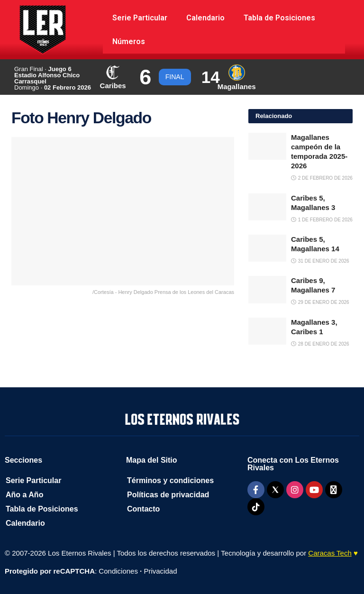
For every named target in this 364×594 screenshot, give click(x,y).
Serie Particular (140, 18)
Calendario (205, 18)
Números (129, 41)
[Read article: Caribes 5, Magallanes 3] (267, 207)
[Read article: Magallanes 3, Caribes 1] (267, 331)
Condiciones (118, 571)
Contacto (143, 509)
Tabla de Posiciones (279, 18)
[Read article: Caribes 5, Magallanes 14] (267, 248)
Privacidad (160, 571)
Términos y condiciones (170, 480)
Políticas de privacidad (168, 495)
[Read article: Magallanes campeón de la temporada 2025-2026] (267, 146)
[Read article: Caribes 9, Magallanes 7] (267, 289)
